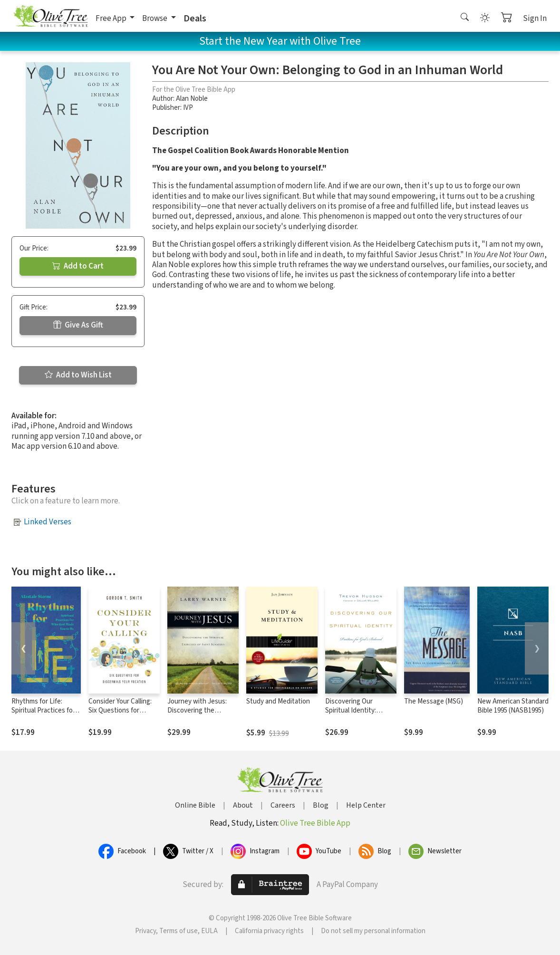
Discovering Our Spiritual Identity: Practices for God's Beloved (353, 715)
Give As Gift (78, 325)
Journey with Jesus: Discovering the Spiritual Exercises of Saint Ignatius (198, 715)
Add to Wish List (78, 375)
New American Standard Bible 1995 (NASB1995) (513, 706)
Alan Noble (192, 99)
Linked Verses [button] (48, 522)
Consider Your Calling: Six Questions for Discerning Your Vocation (120, 715)
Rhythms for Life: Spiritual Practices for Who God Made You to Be (43, 715)
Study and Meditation (278, 701)
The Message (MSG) (434, 701)
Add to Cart (78, 266)
